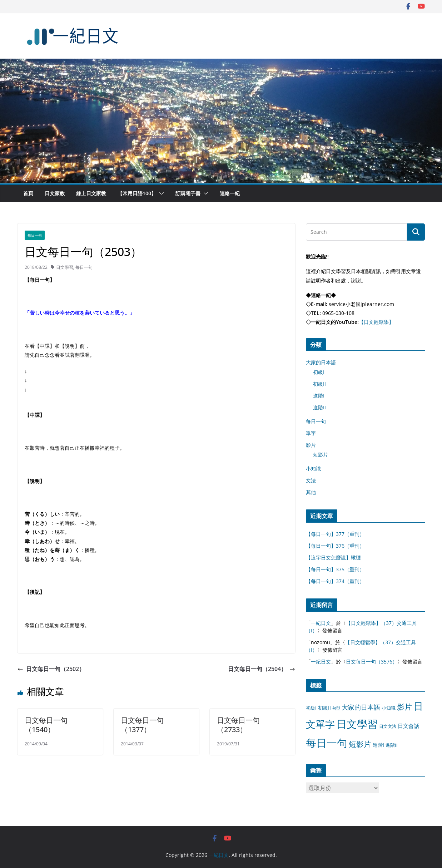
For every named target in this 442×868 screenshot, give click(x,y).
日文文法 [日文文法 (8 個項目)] (388, 726)
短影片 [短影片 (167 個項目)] (360, 744)
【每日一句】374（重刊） (335, 581)
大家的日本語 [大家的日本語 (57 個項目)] (361, 707)
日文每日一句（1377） (142, 725)
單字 (311, 433)
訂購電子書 (188, 193)
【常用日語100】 (137, 193)
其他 (311, 492)
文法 (311, 480)
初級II (319, 384)
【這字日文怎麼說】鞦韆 (333, 558)
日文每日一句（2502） (51, 669)
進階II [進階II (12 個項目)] (392, 745)
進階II (319, 407)
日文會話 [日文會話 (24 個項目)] (408, 726)
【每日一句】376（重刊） (335, 546)
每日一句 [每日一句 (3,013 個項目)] (327, 743)
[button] (160, 193)
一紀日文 (321, 623)
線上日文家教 (91, 193)
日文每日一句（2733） (238, 725)
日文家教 (55, 193)
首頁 (28, 193)
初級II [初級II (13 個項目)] (324, 708)
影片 (311, 445)
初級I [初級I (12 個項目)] (311, 708)
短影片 (321, 455)
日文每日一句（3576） (372, 662)
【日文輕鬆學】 (376, 322)
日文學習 (65, 267)
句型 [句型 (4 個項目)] (336, 708)
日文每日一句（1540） (46, 725)
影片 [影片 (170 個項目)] (404, 707)
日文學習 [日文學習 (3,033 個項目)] (357, 724)
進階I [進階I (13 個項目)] (378, 745)
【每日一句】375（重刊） (335, 569)
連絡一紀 (230, 193)
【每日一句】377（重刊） (335, 534)
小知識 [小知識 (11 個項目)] (389, 708)
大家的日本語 (321, 362)
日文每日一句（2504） (262, 669)
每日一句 (35, 235)
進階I (319, 396)
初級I (319, 372)
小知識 (313, 468)
